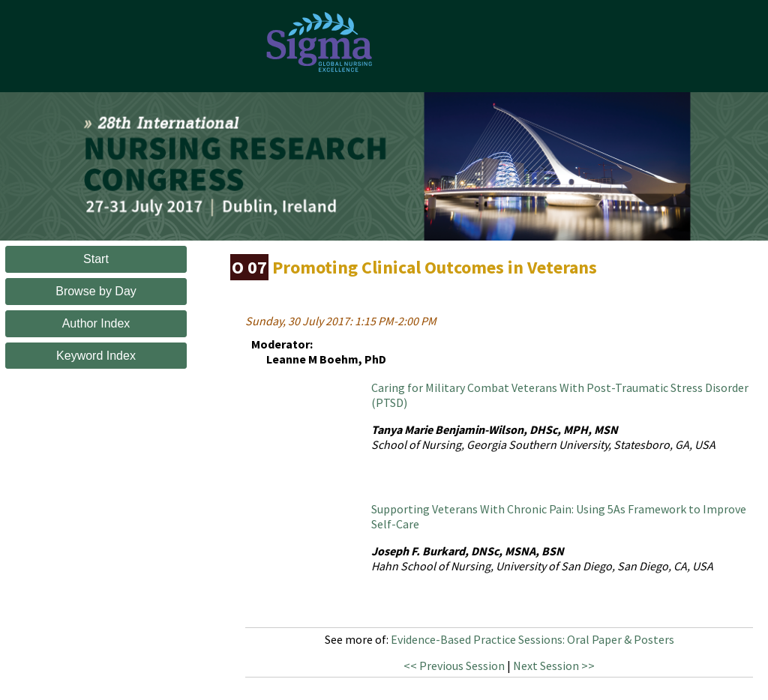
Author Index (96, 323)
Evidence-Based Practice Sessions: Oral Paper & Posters (532, 639)
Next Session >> (554, 666)
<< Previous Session (454, 666)
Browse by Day (96, 291)
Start (96, 259)
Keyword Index (96, 356)
